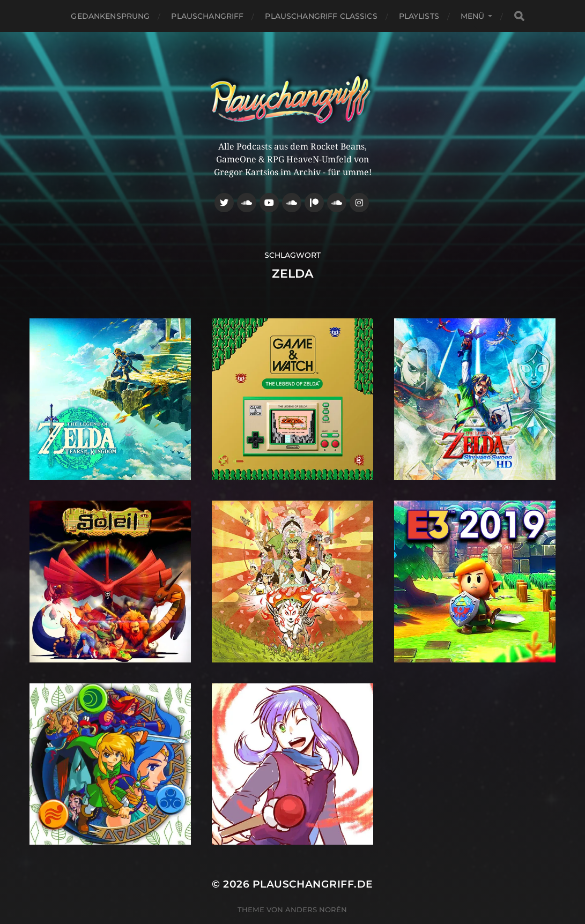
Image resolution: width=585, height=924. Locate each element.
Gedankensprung (110, 16)
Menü (473, 16)
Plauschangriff (207, 16)
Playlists (419, 16)
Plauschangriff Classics (321, 16)
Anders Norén (316, 910)
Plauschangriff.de (313, 884)
